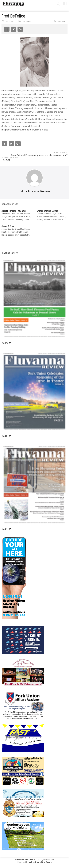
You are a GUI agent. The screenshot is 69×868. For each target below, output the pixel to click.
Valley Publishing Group (40, 862)
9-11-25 (7, 529)
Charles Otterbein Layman (47, 211)
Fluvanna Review (25, 859)
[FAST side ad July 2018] (23, 738)
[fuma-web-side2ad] (23, 705)
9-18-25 (7, 436)
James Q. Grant (8, 226)
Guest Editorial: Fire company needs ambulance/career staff (39, 155)
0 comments (62, 21)
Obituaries (27, 21)
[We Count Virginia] (23, 640)
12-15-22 (6, 160)
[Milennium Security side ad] (23, 803)
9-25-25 (7, 343)
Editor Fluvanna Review (35, 191)
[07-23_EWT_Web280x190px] (23, 771)
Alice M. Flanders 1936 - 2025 (14, 211)
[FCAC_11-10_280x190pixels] (23, 673)
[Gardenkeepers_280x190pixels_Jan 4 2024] (23, 836)
